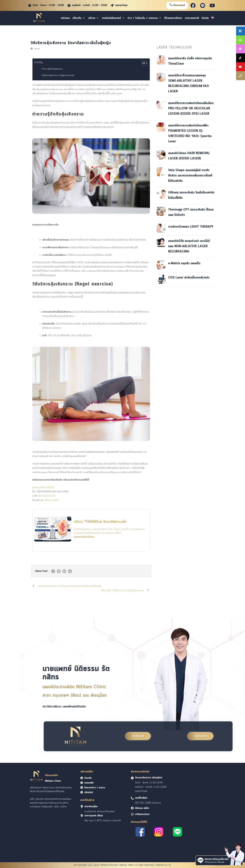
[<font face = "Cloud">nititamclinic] (132, 814)
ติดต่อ (205, 18)
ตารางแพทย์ (192, 18)
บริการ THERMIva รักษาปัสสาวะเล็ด (100, 522)
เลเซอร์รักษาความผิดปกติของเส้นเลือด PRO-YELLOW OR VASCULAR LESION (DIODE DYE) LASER (191, 108)
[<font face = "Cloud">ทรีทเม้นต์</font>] (82, 792)
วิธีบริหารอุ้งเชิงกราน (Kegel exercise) (58, 75)
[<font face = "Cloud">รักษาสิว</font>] (82, 778)
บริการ (94, 18)
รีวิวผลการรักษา (173, 18)
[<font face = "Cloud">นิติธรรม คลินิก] (132, 808)
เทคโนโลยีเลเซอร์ (113, 18)
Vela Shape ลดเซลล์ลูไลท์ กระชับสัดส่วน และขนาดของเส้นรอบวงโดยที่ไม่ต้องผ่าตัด (190, 176)
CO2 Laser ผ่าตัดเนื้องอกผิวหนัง (189, 278)
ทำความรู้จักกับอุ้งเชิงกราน (53, 69)
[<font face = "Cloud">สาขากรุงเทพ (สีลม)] (82, 816)
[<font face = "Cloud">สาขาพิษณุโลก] (82, 806)
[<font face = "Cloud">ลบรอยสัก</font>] (82, 783)
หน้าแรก (65, 18)
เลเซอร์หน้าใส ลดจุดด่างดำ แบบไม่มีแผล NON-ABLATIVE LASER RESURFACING (189, 246)
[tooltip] (241, 31)
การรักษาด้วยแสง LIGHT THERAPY (191, 227)
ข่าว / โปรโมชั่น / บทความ (145, 18)
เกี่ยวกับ (79, 18)
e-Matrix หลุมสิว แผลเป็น (184, 263)
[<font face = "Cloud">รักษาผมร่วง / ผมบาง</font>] (82, 787)
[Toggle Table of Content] (143, 63)
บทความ (37, 49)
